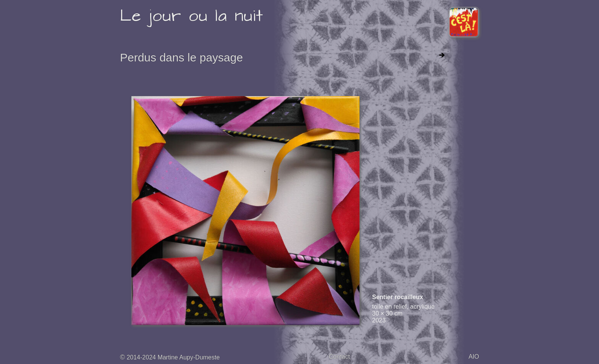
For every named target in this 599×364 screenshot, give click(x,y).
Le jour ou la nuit (192, 16)
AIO (474, 357)
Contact (339, 357)
